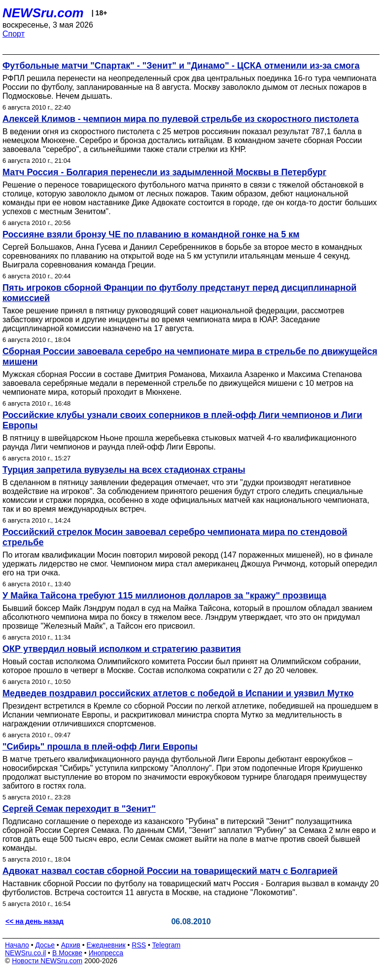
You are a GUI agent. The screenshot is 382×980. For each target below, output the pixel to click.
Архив (71, 945)
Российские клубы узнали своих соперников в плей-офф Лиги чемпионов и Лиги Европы (182, 420)
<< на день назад (35, 921)
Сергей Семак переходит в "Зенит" (79, 809)
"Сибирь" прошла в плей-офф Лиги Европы (100, 747)
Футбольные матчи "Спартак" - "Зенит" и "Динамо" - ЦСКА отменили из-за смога (181, 66)
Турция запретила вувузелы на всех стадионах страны (124, 470)
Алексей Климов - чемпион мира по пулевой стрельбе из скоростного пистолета (181, 119)
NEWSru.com (43, 13)
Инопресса (106, 953)
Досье (45, 945)
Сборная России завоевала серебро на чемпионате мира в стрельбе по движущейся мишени (190, 357)
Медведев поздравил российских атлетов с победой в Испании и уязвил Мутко (178, 693)
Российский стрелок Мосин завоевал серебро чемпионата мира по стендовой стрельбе (175, 537)
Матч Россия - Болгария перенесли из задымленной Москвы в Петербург (164, 172)
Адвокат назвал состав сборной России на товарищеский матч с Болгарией (170, 871)
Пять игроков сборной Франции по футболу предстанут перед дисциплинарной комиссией (179, 293)
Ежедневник (106, 945)
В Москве (67, 953)
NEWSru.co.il (25, 953)
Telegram (167, 945)
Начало (17, 945)
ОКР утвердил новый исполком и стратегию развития (122, 649)
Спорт (14, 34)
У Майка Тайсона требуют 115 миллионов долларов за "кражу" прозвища (164, 596)
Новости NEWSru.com (47, 961)
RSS (139, 945)
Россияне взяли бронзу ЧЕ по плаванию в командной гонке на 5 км (151, 234)
